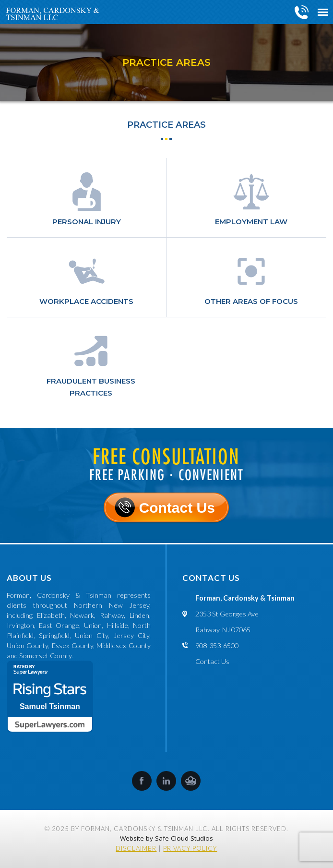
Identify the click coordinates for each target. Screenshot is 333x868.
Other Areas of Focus (251, 301)
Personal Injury (87, 222)
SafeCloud (191, 781)
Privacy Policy (190, 848)
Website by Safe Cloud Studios (166, 838)
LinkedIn (166, 781)
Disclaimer (136, 848)
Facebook (142, 781)
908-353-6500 (302, 12)
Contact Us (177, 508)
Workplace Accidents (86, 301)
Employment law (251, 222)
